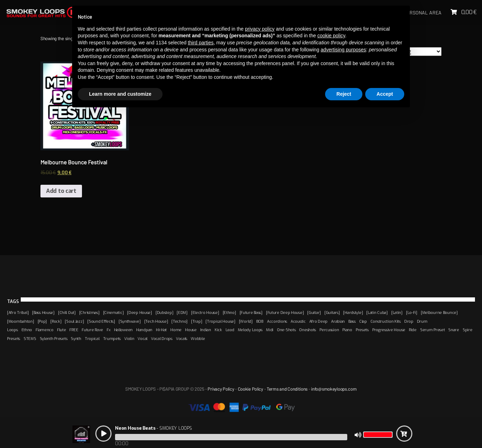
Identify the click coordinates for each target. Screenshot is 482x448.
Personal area (423, 12)
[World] (246, 321)
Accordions (277, 321)
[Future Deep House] (285, 313)
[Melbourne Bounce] (439, 313)
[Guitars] (332, 313)
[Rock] (56, 321)
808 (260, 321)
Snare (454, 330)
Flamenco (45, 330)
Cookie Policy (250, 389)
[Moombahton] (21, 321)
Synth (76, 339)
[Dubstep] (164, 313)
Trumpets (112, 339)
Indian (206, 330)
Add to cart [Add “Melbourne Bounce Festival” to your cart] (61, 191)
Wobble (198, 339)
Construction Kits (386, 321)
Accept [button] (385, 94)
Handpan (144, 330)
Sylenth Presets (54, 339)
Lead (230, 330)
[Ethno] (229, 313)
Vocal (142, 339)
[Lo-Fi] (412, 313)
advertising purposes (343, 50)
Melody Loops (250, 330)
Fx (108, 330)
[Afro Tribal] (18, 313)
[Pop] (42, 321)
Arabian (338, 321)
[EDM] (182, 313)
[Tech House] (156, 321)
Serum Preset (433, 330)
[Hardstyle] (353, 313)
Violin (129, 339)
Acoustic (298, 321)
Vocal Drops (162, 339)
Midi (270, 330)
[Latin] (397, 313)
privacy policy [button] (260, 29)
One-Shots (286, 330)
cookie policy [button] (331, 36)
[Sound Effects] (101, 321)
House (191, 330)
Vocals (182, 339)
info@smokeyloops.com (334, 389)
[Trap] (196, 321)
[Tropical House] (220, 321)
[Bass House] (43, 313)
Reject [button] (344, 94)
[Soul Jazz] (74, 321)
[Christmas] (89, 313)
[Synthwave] (130, 321)
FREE (74, 330)
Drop (409, 321)
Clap (363, 321)
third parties (201, 43)
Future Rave (92, 330)
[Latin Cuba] (377, 313)
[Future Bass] (251, 313)
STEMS (30, 339)
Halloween (123, 330)
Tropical (92, 339)
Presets (362, 330)
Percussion (329, 330)
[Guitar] (314, 313)
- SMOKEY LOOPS (153, 428)
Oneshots (307, 330)
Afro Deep (318, 321)
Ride (413, 330)
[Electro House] (205, 313)
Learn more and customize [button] (120, 94)
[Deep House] (139, 313)
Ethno (27, 330)
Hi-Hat (161, 330)
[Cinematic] (113, 313)
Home (176, 330)
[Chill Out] (67, 313)
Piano (347, 330)
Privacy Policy (221, 389)
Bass (352, 321)
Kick (218, 330)
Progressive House (389, 330)
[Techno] (179, 321)
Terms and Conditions (287, 389)
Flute (62, 330)
